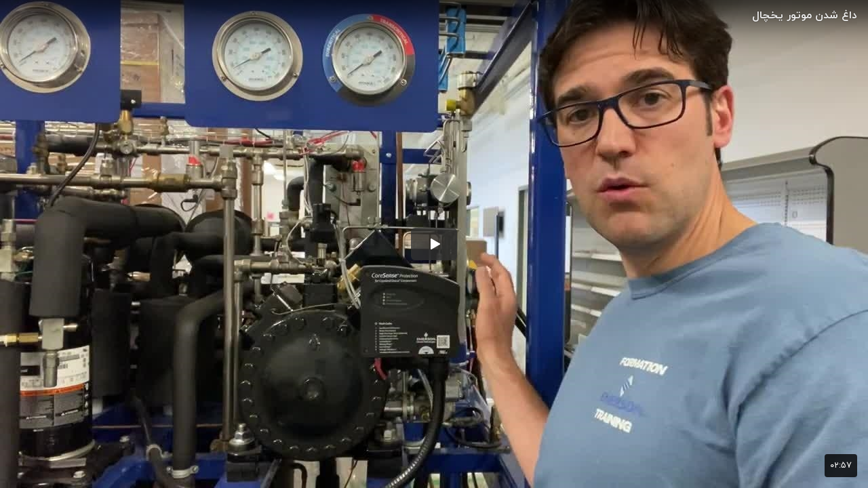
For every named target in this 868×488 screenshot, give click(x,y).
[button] (434, 244)
